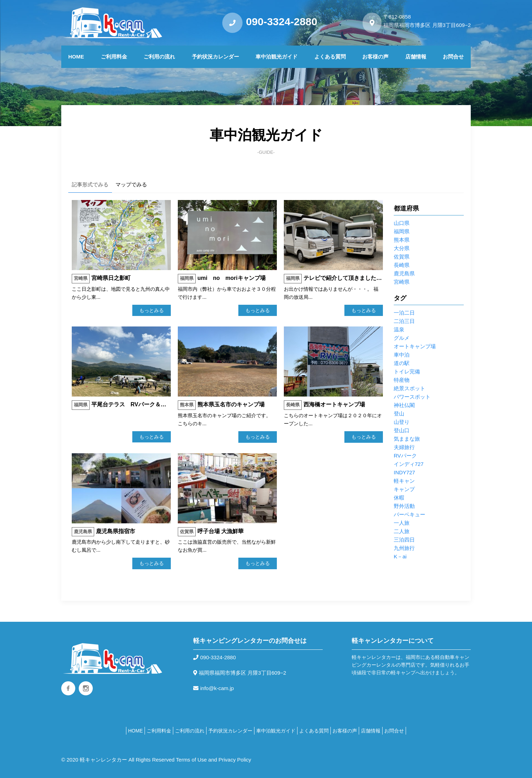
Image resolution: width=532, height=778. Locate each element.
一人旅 (402, 523)
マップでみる (131, 184)
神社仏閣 (404, 405)
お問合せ (453, 57)
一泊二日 (404, 313)
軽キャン (404, 481)
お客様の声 (375, 57)
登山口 (402, 430)
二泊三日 (404, 321)
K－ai (400, 556)
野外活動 (404, 506)
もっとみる (152, 310)
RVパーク (405, 456)
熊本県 (402, 240)
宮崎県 (402, 282)
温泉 (399, 329)
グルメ (402, 338)
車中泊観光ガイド (276, 57)
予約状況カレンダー (215, 57)
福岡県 (402, 231)
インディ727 (409, 464)
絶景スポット (409, 388)
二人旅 (402, 531)
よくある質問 (330, 57)
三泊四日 (404, 540)
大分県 (402, 248)
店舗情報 (416, 57)
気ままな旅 (407, 439)
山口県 (402, 223)
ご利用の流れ (159, 57)
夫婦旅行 (404, 447)
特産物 (402, 380)
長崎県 (402, 265)
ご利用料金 (114, 57)
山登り (402, 422)
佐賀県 (402, 257)
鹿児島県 (404, 273)
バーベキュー (409, 514)
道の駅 (402, 363)
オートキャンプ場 (415, 346)
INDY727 (404, 472)
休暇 (399, 498)
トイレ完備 (407, 371)
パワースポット (412, 397)
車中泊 (402, 355)
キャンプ (404, 489)
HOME (76, 57)
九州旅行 (404, 548)
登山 (399, 414)
